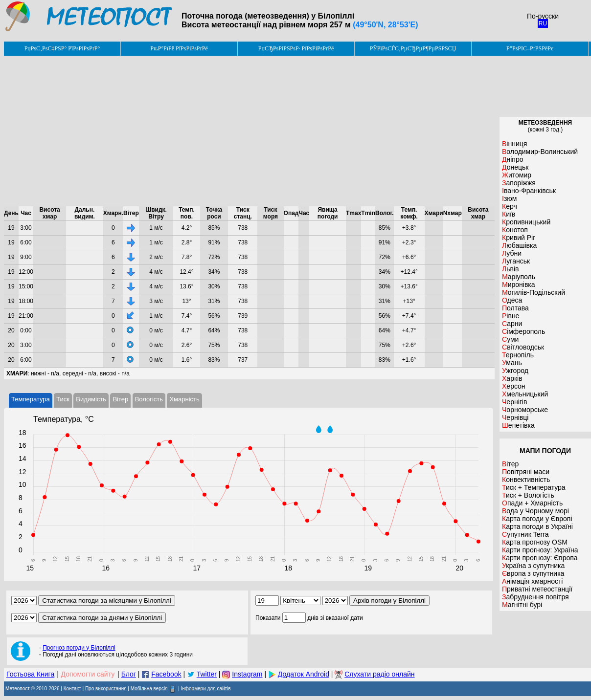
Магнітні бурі (522, 605)
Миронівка (519, 284)
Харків (512, 378)
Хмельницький (525, 394)
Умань (512, 363)
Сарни (512, 324)
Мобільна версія (149, 689)
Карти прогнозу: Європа (540, 558)
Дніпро (512, 159)
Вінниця (514, 144)
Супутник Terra (525, 534)
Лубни (512, 253)
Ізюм (509, 198)
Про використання (106, 689)
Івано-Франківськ (529, 191)
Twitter (207, 674)
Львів (510, 269)
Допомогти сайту (88, 674)
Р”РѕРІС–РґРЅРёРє (530, 48)
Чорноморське (525, 410)
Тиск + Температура (534, 487)
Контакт (72, 689)
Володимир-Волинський (540, 152)
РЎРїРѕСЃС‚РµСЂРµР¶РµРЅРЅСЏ (413, 48)
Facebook (166, 674)
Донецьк (515, 167)
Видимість (91, 399)
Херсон (514, 386)
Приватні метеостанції (537, 589)
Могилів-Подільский (534, 292)
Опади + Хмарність (532, 503)
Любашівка (519, 245)
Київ (509, 214)
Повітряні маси (526, 472)
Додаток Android (304, 674)
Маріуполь (519, 277)
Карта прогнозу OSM (535, 542)
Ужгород (515, 371)
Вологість (149, 399)
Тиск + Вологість (528, 495)
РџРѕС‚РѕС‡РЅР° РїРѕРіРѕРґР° (62, 48)
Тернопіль (518, 355)
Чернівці (515, 417)
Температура (31, 399)
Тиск (63, 399)
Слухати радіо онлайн (379, 674)
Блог (129, 674)
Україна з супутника (533, 566)
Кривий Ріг (519, 238)
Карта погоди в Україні (537, 526)
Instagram (247, 674)
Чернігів (514, 402)
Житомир (517, 175)
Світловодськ (523, 347)
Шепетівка (518, 425)
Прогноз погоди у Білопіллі (79, 648)
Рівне (511, 316)
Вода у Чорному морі (535, 511)
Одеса (512, 300)
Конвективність (526, 480)
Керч (510, 206)
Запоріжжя (519, 183)
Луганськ (516, 261)
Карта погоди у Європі (537, 519)
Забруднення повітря (535, 597)
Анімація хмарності (532, 581)
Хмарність (184, 399)
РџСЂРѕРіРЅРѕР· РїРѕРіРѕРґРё (296, 48)
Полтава (515, 308)
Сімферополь (523, 331)
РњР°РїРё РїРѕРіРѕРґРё (179, 48)
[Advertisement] (249, 131)
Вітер (120, 399)
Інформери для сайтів (206, 689)
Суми (510, 339)
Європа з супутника (533, 573)
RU (543, 23)
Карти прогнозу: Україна (540, 550)
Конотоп (515, 230)
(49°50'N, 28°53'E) (385, 25)
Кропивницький (526, 222)
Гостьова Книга (30, 674)
